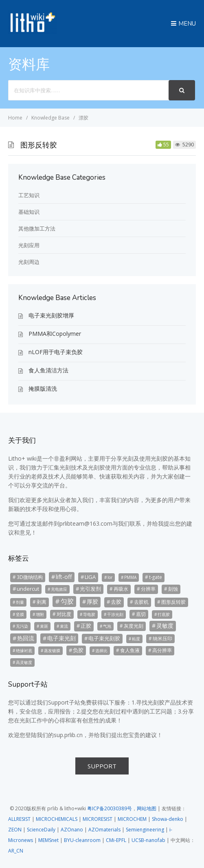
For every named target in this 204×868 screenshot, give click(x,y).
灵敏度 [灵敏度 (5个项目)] (165, 625)
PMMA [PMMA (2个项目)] (130, 577)
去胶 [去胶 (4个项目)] (116, 602)
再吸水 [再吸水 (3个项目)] (121, 589)
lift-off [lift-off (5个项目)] (64, 577)
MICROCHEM (132, 819)
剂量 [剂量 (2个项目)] (20, 602)
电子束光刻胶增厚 (51, 315)
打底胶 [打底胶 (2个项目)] (164, 614)
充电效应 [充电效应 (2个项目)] (59, 589)
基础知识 (29, 212)
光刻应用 (29, 245)
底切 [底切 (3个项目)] (141, 614)
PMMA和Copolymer (55, 334)
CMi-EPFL (116, 840)
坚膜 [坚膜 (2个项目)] (20, 614)
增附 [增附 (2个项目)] (40, 614)
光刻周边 (29, 262)
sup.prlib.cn (68, 735)
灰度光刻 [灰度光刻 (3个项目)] (134, 626)
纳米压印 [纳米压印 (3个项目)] (162, 638)
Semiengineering (145, 830)
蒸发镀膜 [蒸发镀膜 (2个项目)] (52, 650)
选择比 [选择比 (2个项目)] (101, 650)
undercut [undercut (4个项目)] (28, 589)
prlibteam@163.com (86, 523)
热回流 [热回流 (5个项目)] (26, 638)
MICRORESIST (98, 819)
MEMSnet (48, 840)
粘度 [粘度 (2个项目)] (136, 639)
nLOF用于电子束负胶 (56, 352)
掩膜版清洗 (43, 388)
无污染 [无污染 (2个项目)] (22, 626)
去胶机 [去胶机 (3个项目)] (141, 602)
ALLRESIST (19, 819)
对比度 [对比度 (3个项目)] (64, 614)
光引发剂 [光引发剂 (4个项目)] (90, 589)
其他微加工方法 (37, 228)
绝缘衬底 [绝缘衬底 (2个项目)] (24, 650)
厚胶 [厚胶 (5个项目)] (92, 602)
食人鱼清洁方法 (48, 370)
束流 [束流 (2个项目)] (64, 626)
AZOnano (72, 830)
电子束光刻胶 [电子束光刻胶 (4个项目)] (104, 638)
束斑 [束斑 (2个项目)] (44, 626)
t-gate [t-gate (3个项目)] (156, 577)
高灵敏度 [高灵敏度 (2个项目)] (24, 662)
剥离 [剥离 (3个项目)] (42, 602)
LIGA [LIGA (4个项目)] (90, 577)
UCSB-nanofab (148, 840)
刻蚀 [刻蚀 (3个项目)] (173, 589)
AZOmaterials (104, 830)
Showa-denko (168, 819)
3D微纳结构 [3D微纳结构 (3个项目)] (30, 577)
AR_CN (16, 851)
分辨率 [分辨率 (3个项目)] (148, 589)
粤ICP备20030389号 (110, 808)
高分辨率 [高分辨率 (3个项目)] (162, 650)
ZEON (15, 830)
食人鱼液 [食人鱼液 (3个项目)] (130, 650)
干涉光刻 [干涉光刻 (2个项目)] (115, 614)
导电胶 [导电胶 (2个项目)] (89, 614)
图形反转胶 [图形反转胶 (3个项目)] (173, 602)
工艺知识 (29, 195)
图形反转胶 (39, 145)
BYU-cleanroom (82, 840)
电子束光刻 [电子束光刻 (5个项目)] (61, 638)
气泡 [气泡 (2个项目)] (107, 626)
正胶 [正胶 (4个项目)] (86, 626)
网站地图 (147, 808)
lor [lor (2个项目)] (110, 577)
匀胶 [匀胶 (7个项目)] (67, 601)
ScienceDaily (41, 830)
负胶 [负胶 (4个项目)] (78, 650)
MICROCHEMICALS (57, 819)
